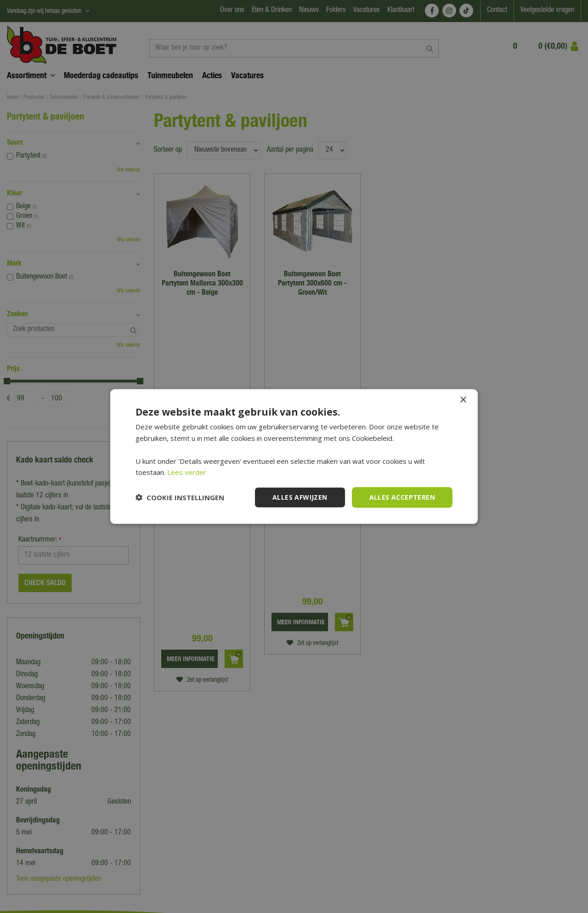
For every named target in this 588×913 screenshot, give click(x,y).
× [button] (463, 400)
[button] (180, 497)
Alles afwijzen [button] (300, 497)
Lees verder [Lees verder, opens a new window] (187, 472)
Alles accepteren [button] (402, 497)
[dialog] (294, 456)
